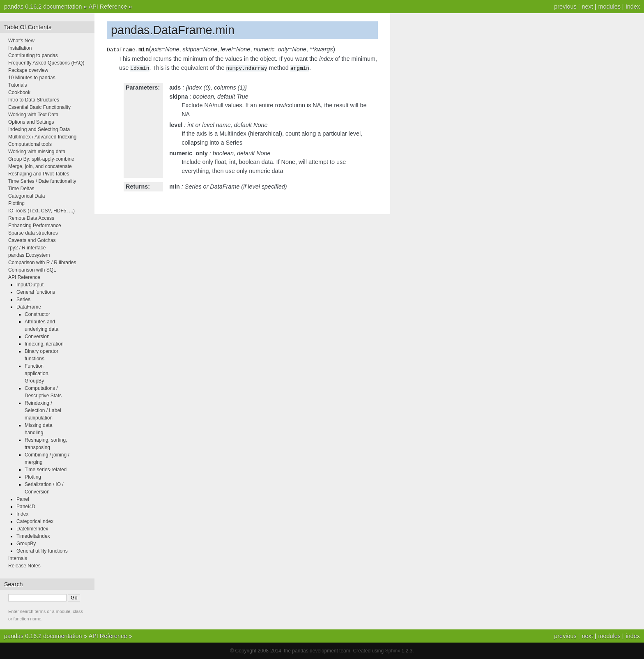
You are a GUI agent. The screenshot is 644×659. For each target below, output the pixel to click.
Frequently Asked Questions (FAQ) (46, 63)
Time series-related (46, 470)
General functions (36, 292)
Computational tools (30, 144)
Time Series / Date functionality (42, 181)
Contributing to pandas (33, 55)
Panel (23, 499)
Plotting (16, 203)
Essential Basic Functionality (39, 107)
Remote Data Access (31, 218)
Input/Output (30, 285)
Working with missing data (37, 152)
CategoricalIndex (35, 521)
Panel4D (26, 507)
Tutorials (18, 85)
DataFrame (29, 307)
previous (565, 7)
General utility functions (42, 551)
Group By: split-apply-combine (41, 159)
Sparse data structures (33, 233)
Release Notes (24, 566)
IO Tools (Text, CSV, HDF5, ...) (41, 211)
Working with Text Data (33, 115)
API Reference (108, 7)
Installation (20, 48)
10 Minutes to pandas (32, 78)
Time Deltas (21, 189)
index (633, 7)
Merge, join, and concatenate (40, 166)
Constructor (37, 314)
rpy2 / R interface (27, 248)
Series (23, 300)
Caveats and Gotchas (32, 240)
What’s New (21, 41)
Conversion (37, 336)
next (587, 7)
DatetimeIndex (32, 529)
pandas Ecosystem (29, 255)
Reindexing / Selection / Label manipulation (43, 410)
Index (22, 514)
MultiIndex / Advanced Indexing (42, 137)
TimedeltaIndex (33, 536)
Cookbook (19, 92)
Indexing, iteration (44, 344)
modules (609, 7)
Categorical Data (26, 196)
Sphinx (393, 651)
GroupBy (26, 544)
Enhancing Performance (35, 226)
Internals (18, 558)
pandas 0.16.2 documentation (43, 7)
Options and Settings (31, 122)
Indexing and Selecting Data (39, 129)
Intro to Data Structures (34, 100)
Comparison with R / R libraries (42, 263)
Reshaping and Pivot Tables (39, 174)
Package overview (28, 70)
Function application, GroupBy (37, 373)
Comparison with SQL (32, 270)
